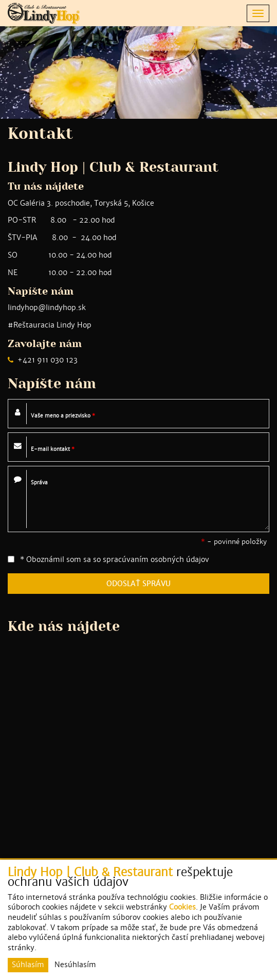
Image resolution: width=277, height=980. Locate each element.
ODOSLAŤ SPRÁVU (138, 584)
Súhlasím (28, 965)
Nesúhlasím (75, 965)
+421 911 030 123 (48, 360)
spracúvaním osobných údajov (156, 559)
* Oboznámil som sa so (108, 559)
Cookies (182, 907)
